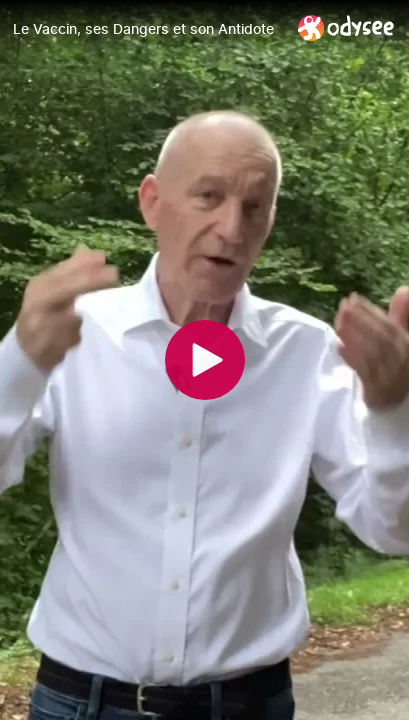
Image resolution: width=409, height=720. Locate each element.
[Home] (346, 27)
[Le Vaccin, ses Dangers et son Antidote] (147, 29)
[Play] (205, 360)
